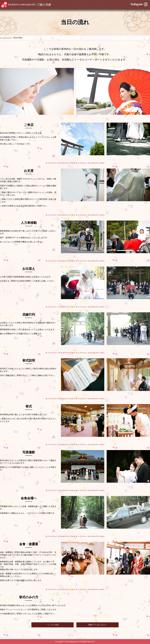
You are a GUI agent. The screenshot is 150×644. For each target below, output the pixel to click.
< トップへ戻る (52, 625)
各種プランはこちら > (97, 625)
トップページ (6, 38)
